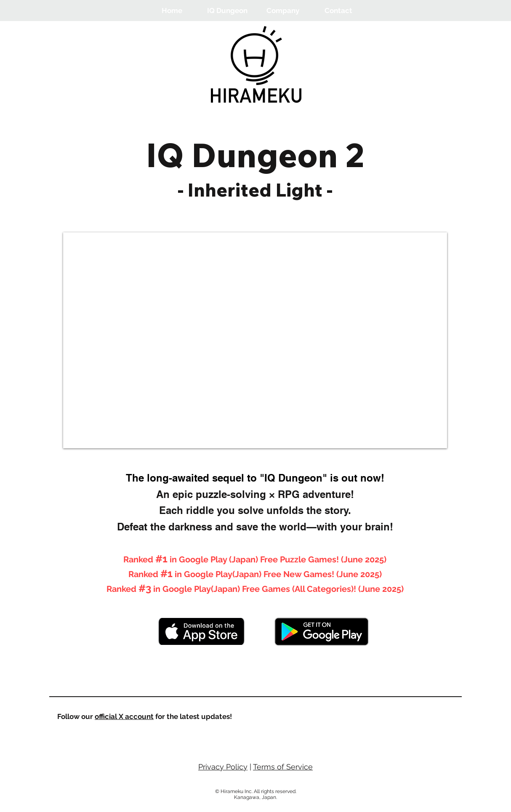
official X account (124, 716)
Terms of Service (283, 767)
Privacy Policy (223, 767)
